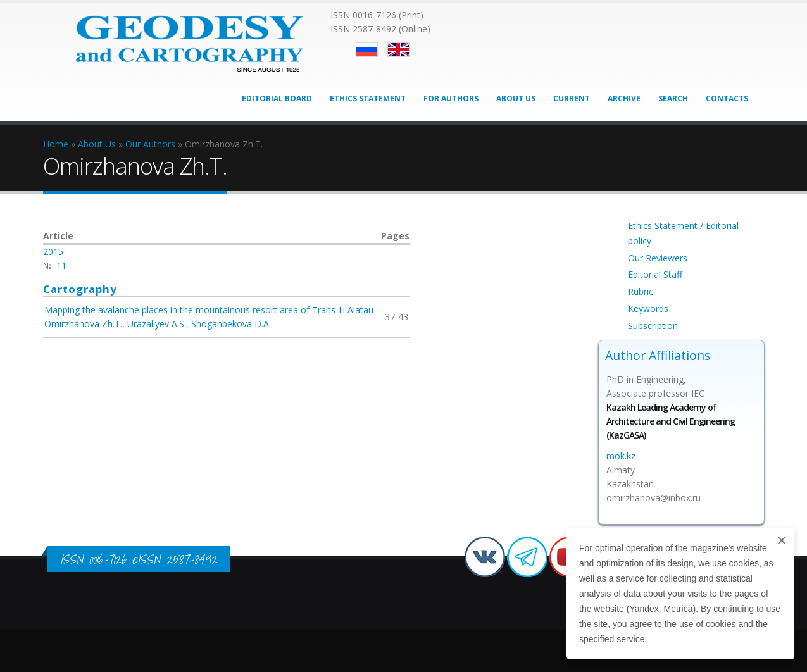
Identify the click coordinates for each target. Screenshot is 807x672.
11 (61, 265)
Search (673, 98)
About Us (516, 98)
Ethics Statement (368, 98)
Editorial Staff (655, 274)
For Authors (451, 98)
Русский (367, 50)
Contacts (727, 98)
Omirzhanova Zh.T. (83, 324)
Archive (624, 98)
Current (572, 98)
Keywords (648, 308)
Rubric (641, 291)
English (398, 50)
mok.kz (621, 456)
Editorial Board (277, 98)
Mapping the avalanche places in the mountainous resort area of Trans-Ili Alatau (209, 310)
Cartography (80, 289)
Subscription (653, 326)
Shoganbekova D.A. (231, 324)
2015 (53, 252)
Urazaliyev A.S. (157, 324)
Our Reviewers (658, 258)
